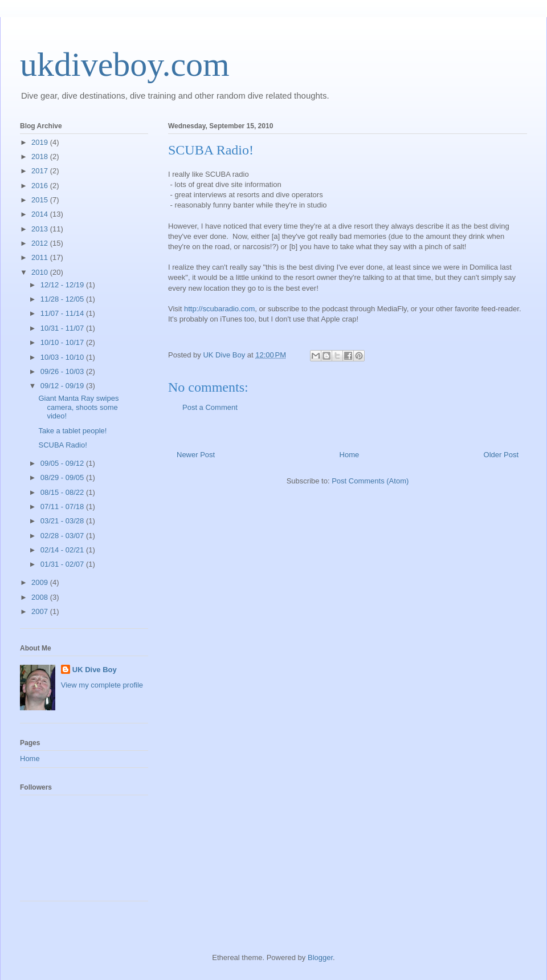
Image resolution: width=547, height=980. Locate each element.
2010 (41, 272)
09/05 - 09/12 (63, 463)
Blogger (320, 957)
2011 (41, 257)
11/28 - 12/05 (63, 299)
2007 (41, 611)
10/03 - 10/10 (63, 357)
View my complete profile (102, 685)
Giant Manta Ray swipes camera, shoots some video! (78, 407)
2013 (41, 229)
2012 (41, 243)
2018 (41, 156)
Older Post (501, 455)
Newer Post (196, 455)
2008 (41, 597)
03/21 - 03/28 (63, 521)
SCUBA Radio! (62, 445)
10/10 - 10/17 (63, 342)
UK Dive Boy (95, 670)
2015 (41, 200)
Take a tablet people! (72, 431)
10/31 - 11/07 (63, 328)
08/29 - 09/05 (63, 477)
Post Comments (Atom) (370, 481)
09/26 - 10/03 (63, 371)
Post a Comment (210, 407)
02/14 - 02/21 (63, 550)
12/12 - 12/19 (63, 285)
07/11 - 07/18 (63, 507)
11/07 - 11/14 (63, 313)
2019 (41, 142)
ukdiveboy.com (125, 64)
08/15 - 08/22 (63, 492)
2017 (41, 171)
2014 (41, 214)
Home (350, 455)
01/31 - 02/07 (63, 564)
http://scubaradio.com (219, 309)
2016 (41, 186)
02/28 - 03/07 (63, 536)
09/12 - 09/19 (63, 386)
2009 (41, 582)
